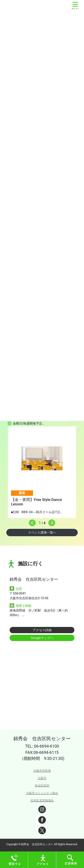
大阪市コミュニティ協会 (42, 793)
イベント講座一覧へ (42, 532)
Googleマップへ (42, 638)
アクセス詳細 (42, 630)
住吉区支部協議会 (42, 800)
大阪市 (42, 778)
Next (51, 522)
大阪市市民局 (42, 771)
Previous (31, 522)
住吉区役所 (42, 785)
